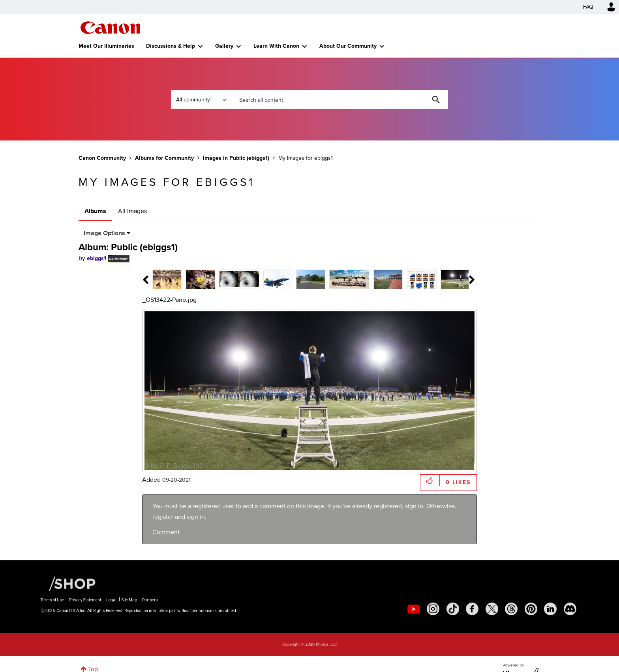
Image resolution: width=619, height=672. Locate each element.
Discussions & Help (171, 46)
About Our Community (348, 46)
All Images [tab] (132, 211)
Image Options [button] (104, 233)
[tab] (162, 279)
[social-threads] (511, 609)
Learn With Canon (276, 46)
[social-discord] (570, 609)
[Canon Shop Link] (68, 583)
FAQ (588, 7)
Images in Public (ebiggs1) (236, 158)
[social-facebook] (472, 609)
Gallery (224, 46)
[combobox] (340, 99)
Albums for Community (164, 158)
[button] (430, 480)
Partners (150, 600)
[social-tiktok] (453, 609)
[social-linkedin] (550, 609)
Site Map (129, 600)
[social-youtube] (414, 609)
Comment (166, 532)
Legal (111, 600)
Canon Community (110, 28)
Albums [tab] (95, 211)
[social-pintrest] (531, 609)
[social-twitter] (492, 609)
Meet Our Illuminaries (106, 46)
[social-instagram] (433, 609)
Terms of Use (52, 600)
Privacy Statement (85, 600)
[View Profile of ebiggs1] (97, 258)
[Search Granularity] (201, 99)
